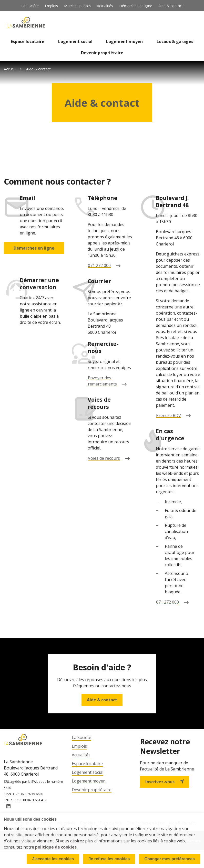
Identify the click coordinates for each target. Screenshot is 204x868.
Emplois (51, 6)
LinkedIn (8, 807)
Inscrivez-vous (165, 782)
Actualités (105, 6)
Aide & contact (171, 6)
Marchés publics (77, 6)
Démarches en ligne (136, 6)
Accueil (10, 69)
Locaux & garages (175, 41)
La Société (30, 6)
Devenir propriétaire (102, 53)
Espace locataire (28, 41)
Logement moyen (124, 41)
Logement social (75, 41)
